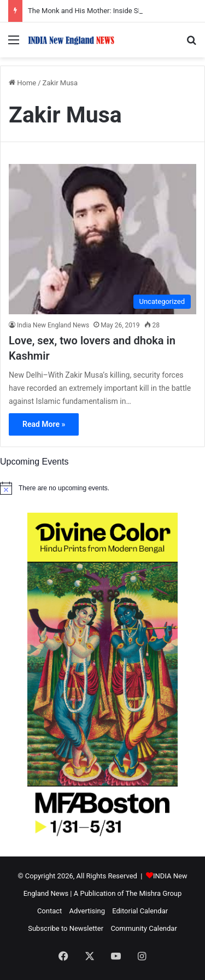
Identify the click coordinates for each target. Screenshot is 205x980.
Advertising (87, 911)
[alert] (102, 488)
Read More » (44, 424)
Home (22, 83)
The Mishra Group (153, 893)
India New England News (53, 325)
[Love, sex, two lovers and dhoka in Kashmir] (102, 239)
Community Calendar (143, 928)
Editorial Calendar (140, 911)
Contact (49, 911)
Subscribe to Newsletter (66, 928)
